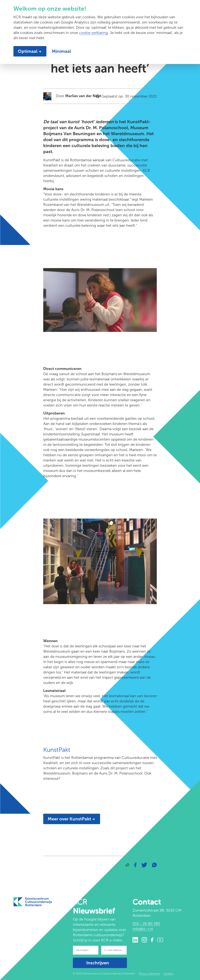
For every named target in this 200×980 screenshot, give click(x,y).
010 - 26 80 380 (146, 924)
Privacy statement (149, 974)
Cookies (168, 974)
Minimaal (61, 51)
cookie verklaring (93, 33)
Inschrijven (98, 963)
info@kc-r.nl (143, 929)
